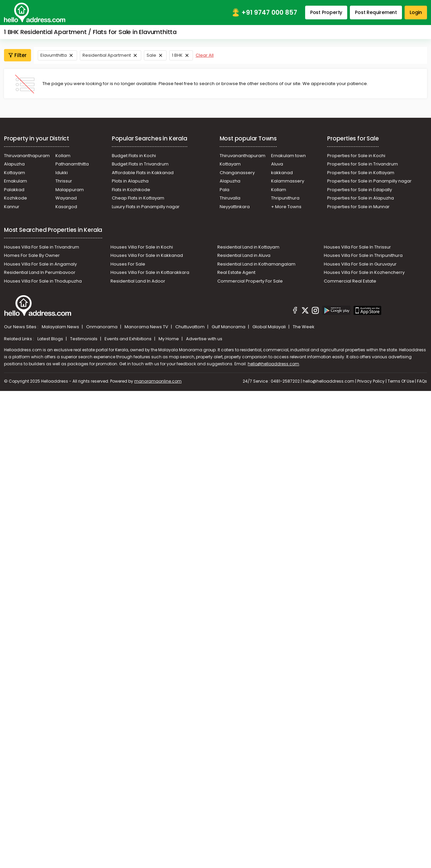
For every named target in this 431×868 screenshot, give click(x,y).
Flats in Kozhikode (131, 190)
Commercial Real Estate (350, 281)
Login (416, 12)
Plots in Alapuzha (130, 181)
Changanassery (237, 173)
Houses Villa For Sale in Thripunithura (363, 255)
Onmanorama (102, 327)
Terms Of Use (401, 381)
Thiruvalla (230, 198)
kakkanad (282, 173)
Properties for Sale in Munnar (358, 207)
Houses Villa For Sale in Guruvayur (360, 264)
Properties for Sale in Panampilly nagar (369, 181)
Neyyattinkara (235, 207)
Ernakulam (16, 181)
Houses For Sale (128, 264)
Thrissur (64, 181)
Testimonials (84, 339)
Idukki (62, 173)
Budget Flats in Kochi (134, 156)
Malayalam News (61, 327)
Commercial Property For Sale (250, 281)
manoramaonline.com (158, 381)
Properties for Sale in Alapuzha (361, 198)
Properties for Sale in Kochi (356, 156)
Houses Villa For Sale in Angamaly (40, 264)
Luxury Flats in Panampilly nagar (146, 207)
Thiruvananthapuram (27, 156)
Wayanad (66, 198)
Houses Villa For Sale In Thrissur (357, 247)
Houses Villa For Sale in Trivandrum (42, 247)
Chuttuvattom (190, 327)
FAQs (422, 381)
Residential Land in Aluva (244, 255)
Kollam (63, 156)
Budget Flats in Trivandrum (140, 164)
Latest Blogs (51, 339)
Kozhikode (16, 198)
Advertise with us (204, 339)
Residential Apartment (107, 55)
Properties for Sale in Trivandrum (363, 164)
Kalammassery (288, 181)
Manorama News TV (147, 327)
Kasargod (66, 207)
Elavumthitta (54, 55)
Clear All (205, 55)
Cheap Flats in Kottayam (138, 198)
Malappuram (70, 190)
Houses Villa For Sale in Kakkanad (147, 255)
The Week (304, 327)
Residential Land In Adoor (138, 281)
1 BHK (177, 55)
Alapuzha (14, 164)
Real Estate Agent (236, 272)
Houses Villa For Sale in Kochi (142, 247)
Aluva (277, 164)
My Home (169, 339)
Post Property (326, 12)
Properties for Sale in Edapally (360, 190)
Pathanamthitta (72, 164)
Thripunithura (285, 198)
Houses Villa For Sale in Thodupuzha (43, 281)
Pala (225, 190)
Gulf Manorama (229, 327)
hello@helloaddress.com (273, 364)
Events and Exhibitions (129, 339)
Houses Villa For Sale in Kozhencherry (364, 272)
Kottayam (15, 173)
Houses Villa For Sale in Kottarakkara (150, 272)
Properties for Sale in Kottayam (361, 173)
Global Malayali (270, 327)
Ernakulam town (288, 156)
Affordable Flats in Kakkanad (143, 173)
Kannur (12, 207)
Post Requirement (376, 12)
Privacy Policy (371, 381)
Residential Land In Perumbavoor (40, 272)
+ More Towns (286, 207)
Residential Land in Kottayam (248, 247)
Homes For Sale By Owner (32, 255)
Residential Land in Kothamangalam (256, 264)
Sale (151, 55)
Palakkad (14, 190)
